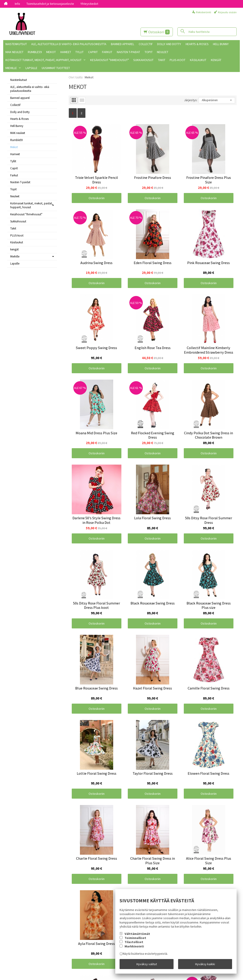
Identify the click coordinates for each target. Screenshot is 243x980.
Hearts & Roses (197, 44)
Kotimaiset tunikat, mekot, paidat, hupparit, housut (43, 60)
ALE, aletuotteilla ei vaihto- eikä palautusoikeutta (69, 44)
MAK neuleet (14, 52)
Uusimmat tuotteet (56, 68)
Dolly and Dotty (169, 44)
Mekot (51, 52)
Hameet (66, 52)
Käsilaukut (198, 60)
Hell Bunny (221, 44)
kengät (216, 60)
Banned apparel (123, 44)
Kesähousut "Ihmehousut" (110, 60)
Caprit (93, 52)
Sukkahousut (143, 60)
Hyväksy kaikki (205, 964)
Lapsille (31, 68)
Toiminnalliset (135, 938)
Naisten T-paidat (128, 52)
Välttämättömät (137, 934)
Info (17, 4)
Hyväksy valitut (147, 964)
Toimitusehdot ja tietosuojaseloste (50, 4)
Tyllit (79, 52)
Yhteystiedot (89, 4)
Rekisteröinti (204, 12)
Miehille (11, 68)
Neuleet (163, 52)
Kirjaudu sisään (227, 12)
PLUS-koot (178, 60)
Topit (149, 52)
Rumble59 (35, 52)
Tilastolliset (134, 942)
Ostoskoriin (97, 198)
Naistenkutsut (16, 44)
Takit (162, 60)
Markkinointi (134, 946)
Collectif (146, 44)
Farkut (107, 52)
